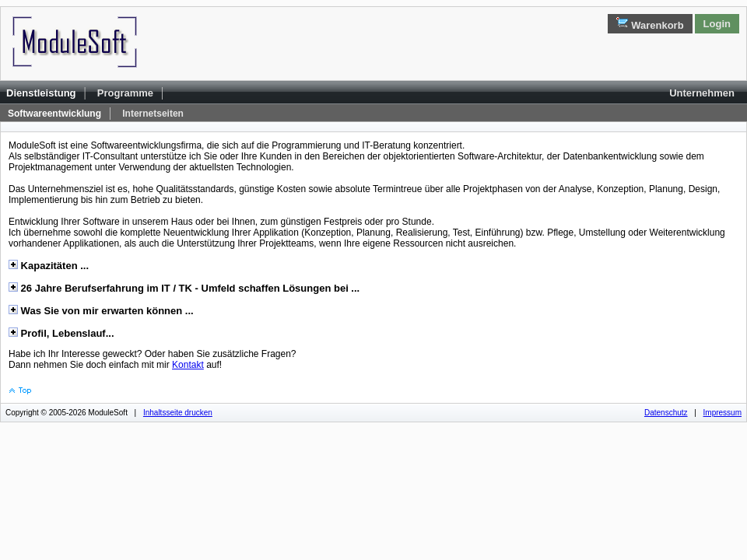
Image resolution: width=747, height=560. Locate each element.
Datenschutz (666, 413)
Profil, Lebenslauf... (66, 333)
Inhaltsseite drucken (178, 413)
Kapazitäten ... (53, 266)
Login (717, 24)
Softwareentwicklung (54, 114)
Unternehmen (702, 93)
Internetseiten (153, 114)
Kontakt (188, 365)
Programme (125, 93)
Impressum (722, 413)
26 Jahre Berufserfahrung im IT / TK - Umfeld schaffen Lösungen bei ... (189, 288)
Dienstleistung (41, 93)
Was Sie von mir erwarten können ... (106, 311)
